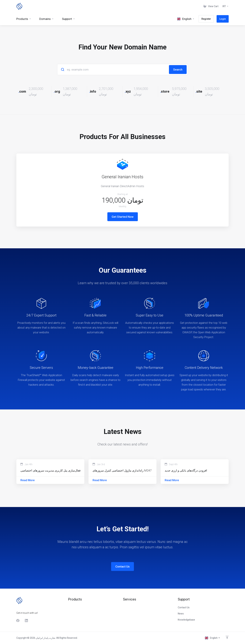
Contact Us (122, 566)
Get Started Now (123, 217)
